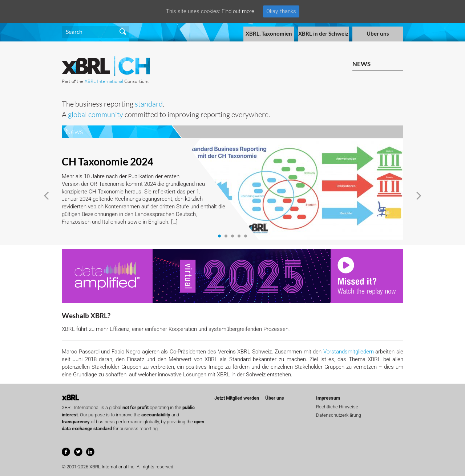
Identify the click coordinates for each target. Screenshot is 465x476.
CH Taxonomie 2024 (108, 161)
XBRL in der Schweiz (323, 34)
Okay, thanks (281, 11)
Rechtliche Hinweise (337, 407)
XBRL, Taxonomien (269, 34)
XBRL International (104, 81)
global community (96, 114)
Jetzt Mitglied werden (237, 398)
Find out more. (239, 11)
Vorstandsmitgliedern (349, 352)
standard (149, 104)
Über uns (378, 34)
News (361, 64)
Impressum (328, 398)
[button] (46, 195)
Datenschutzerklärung (339, 415)
